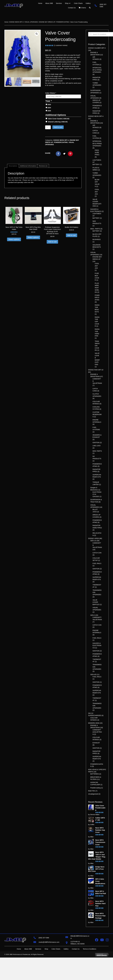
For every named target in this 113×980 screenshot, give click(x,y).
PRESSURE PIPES (97, 153)
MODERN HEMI (94, 723)
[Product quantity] (48, 127)
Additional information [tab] (28, 166)
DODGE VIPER (94, 538)
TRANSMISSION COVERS (97, 346)
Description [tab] (13, 166)
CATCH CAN (97, 553)
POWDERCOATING (63, 22)
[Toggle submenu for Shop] (70, 3)
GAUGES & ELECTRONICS (97, 645)
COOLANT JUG (97, 192)
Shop (46, 949)
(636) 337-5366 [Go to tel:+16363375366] (44, 938)
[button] (90, 8)
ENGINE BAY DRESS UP (47, 22)
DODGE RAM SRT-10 (96, 370)
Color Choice (51, 93)
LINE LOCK (97, 446)
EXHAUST (96, 743)
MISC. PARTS (95, 229)
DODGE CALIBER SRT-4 (97, 48)
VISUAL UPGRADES (31, 22)
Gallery (66, 949)
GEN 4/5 (93, 675)
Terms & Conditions (90, 949)
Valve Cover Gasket (59, 119)
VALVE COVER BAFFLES (96, 602)
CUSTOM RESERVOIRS (97, 414)
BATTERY (96, 231)
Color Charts (56, 949)
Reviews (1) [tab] (43, 166)
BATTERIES (95, 774)
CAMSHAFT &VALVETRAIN (97, 732)
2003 (49, 105)
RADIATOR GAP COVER (97, 322)
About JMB (28, 949)
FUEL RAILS (97, 563)
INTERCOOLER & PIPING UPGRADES (97, 70)
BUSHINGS (97, 239)
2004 (49, 108)
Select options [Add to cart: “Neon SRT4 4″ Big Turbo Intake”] (14, 239)
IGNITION (96, 443)
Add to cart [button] (52, 242)
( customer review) (61, 45)
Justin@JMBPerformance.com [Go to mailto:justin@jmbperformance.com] (49, 942)
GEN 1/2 (93, 541)
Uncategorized (93, 794)
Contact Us (76, 949)
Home (6, 22)
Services (38, 949)
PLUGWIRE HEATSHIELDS (97, 288)
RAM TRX (92, 791)
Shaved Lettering (58, 122)
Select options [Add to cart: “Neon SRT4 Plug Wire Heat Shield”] (33, 237)
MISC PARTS (97, 451)
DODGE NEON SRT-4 (16, 22)
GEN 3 (93, 615)
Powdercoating (95, 788)
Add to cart (58, 127)
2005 (49, 111)
